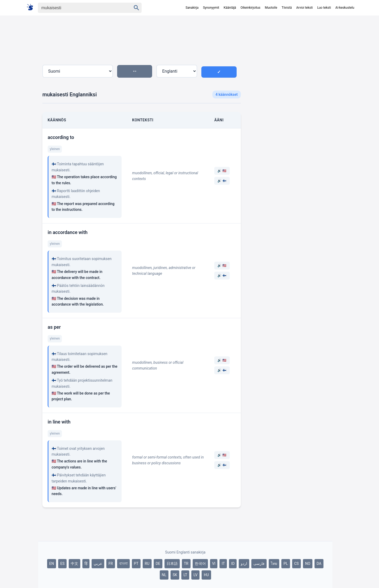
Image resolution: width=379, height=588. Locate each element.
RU (147, 564)
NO (308, 564)
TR (186, 564)
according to (61, 137)
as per (54, 327)
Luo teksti (324, 8)
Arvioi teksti (304, 8)
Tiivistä (287, 8)
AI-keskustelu (345, 8)
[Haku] (80, 8)
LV (195, 575)
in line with (59, 422)
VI (214, 564)
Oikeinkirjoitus (250, 8)
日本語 (172, 564)
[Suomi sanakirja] (32, 8)
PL (286, 564)
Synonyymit (211, 8)
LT (185, 575)
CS (296, 564)
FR (111, 564)
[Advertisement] (289, 112)
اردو (244, 564)
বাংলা (123, 564)
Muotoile (271, 8)
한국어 (200, 564)
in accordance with (68, 232)
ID (233, 564)
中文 (74, 564)
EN (52, 564)
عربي (98, 564)
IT (223, 564)
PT (136, 564)
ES (62, 564)
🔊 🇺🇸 (222, 171)
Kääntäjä (230, 8)
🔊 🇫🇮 (222, 181)
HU (206, 575)
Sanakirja (192, 8)
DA (319, 564)
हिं (86, 564)
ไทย (274, 564)
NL (164, 575)
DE (158, 564)
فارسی (259, 564)
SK (175, 575)
